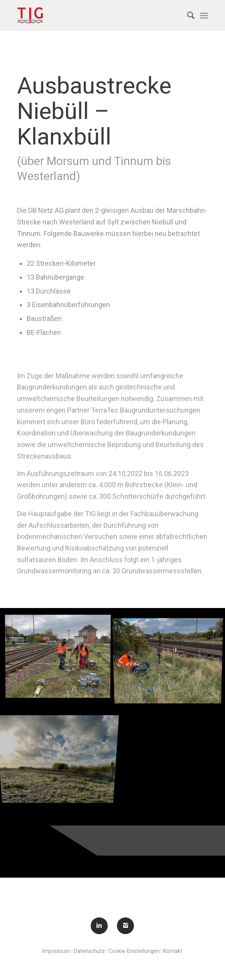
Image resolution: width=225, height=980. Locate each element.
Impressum (56, 951)
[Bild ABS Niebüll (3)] (61, 746)
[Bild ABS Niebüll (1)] (61, 658)
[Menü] (204, 15)
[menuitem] (187, 15)
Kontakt (173, 951)
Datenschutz (89, 951)
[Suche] (187, 15)
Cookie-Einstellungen (134, 951)
